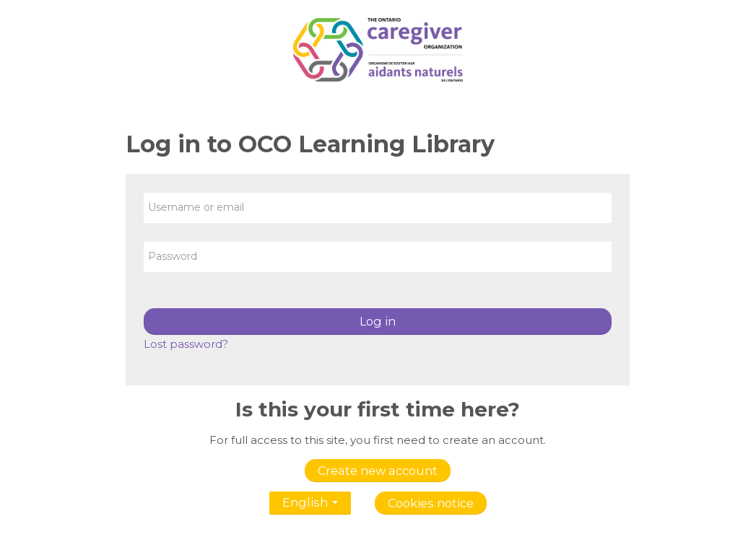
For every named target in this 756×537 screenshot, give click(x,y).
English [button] (310, 499)
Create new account (378, 471)
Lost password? (186, 344)
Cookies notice (431, 503)
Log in (378, 321)
